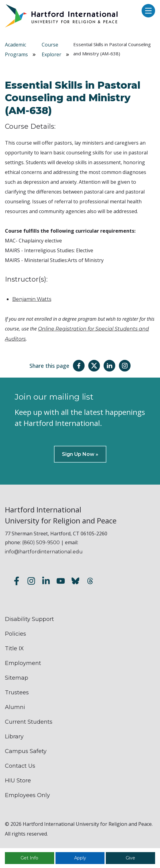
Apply (80, 858)
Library (14, 737)
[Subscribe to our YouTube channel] (61, 582)
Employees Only (27, 795)
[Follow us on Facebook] (17, 582)
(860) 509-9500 (41, 543)
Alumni (15, 707)
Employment (23, 663)
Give (130, 858)
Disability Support (29, 619)
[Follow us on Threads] (90, 582)
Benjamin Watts (32, 299)
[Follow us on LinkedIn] (46, 582)
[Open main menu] (147, 11)
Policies (15, 634)
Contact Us (20, 766)
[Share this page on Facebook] (79, 366)
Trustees (17, 693)
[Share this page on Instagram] (125, 366)
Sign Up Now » (80, 454)
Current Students (29, 722)
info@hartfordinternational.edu (44, 552)
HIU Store (18, 781)
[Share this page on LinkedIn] (109, 366)
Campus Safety (26, 751)
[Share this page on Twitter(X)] (94, 366)
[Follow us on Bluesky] (75, 582)
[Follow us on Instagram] (31, 582)
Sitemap (17, 678)
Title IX (14, 648)
